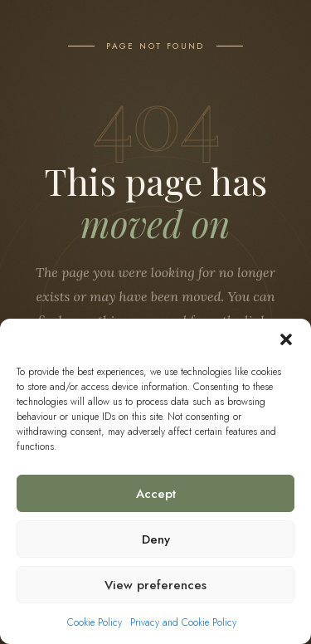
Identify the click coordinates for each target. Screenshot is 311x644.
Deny (156, 539)
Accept (156, 494)
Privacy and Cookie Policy (183, 622)
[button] (286, 339)
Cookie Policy (95, 622)
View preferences (155, 585)
